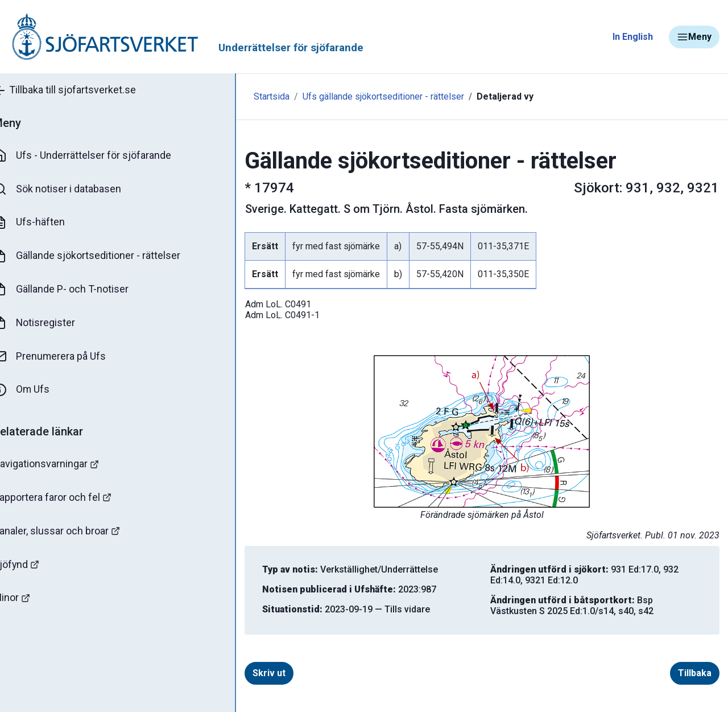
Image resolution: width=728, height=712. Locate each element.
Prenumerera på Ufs (66, 357)
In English (633, 37)
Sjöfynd (32, 566)
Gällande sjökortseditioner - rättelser (103, 257)
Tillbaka (695, 673)
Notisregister (50, 324)
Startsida (249, 96)
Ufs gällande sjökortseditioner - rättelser (361, 96)
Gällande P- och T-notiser (77, 290)
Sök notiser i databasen (73, 190)
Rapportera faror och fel (68, 499)
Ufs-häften (45, 223)
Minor (28, 600)
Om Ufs (38, 391)
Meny (694, 37)
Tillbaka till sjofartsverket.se (80, 90)
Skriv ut (246, 673)
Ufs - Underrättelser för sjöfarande (98, 156)
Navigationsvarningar (62, 465)
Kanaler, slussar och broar (73, 532)
